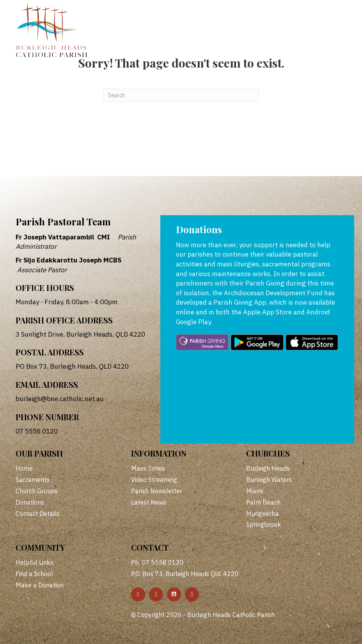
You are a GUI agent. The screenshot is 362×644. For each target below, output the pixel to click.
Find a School (34, 574)
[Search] (181, 95)
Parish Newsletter (157, 491)
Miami (255, 491)
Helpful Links (35, 562)
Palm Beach (263, 502)
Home (24, 468)
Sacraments (33, 480)
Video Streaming (154, 480)
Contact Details (37, 514)
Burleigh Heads (268, 468)
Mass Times (148, 468)
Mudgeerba (263, 514)
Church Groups (37, 491)
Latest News (149, 502)
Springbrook (264, 524)
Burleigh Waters (269, 480)
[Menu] (326, 14)
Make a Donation (40, 585)
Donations (30, 502)
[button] (138, 594)
